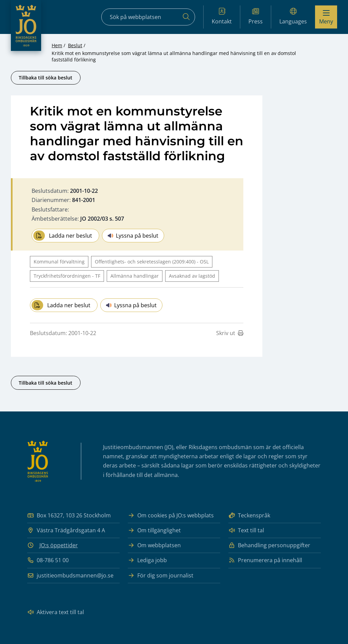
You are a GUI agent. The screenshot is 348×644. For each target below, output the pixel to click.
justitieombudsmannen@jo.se (70, 576)
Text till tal (246, 530)
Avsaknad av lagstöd (192, 276)
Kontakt (222, 16)
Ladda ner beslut (63, 236)
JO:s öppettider (59, 545)
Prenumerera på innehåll (265, 560)
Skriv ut (230, 333)
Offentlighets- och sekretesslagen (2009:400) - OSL (152, 262)
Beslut (75, 45)
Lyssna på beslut (133, 236)
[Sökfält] (148, 17)
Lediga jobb (147, 560)
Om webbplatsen (154, 545)
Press (256, 16)
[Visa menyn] (326, 17)
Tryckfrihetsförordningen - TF (67, 276)
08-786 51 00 (48, 560)
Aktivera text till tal (56, 612)
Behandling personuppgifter (269, 545)
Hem (57, 45)
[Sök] (186, 17)
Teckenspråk (249, 516)
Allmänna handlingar (135, 276)
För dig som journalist (161, 576)
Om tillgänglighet (154, 530)
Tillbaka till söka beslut (46, 78)
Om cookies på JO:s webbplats (171, 516)
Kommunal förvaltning (59, 262)
